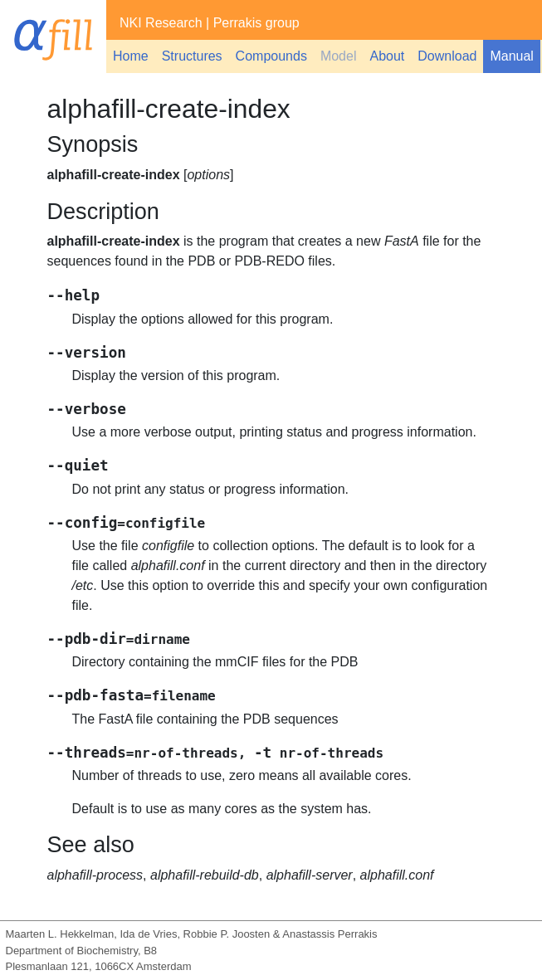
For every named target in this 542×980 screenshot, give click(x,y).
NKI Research (161, 23)
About (387, 56)
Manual (511, 56)
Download (447, 56)
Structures (192, 56)
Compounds (271, 56)
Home (131, 56)
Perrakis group (256, 23)
